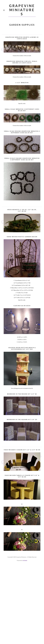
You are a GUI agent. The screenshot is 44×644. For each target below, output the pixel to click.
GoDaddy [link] (25, 560)
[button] (5, 10)
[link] (22, 10)
